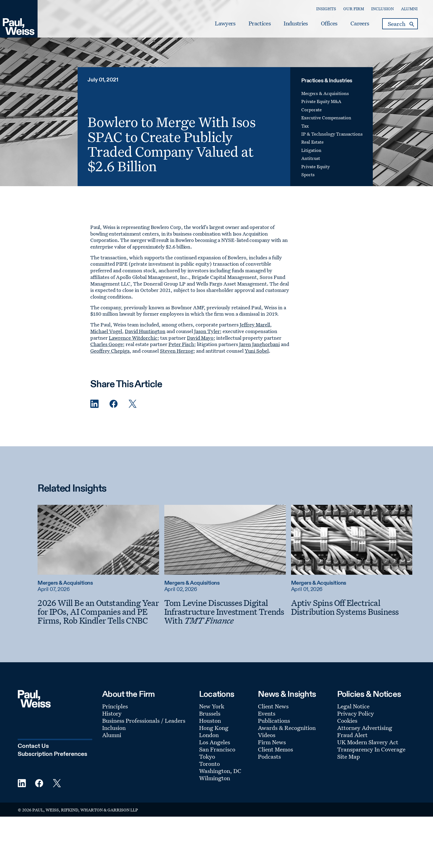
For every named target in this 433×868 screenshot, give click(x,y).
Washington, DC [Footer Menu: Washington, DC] (220, 771)
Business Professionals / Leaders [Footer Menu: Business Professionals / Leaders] (144, 721)
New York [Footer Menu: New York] (212, 706)
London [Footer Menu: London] (209, 735)
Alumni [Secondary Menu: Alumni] (409, 9)
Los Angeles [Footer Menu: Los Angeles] (215, 742)
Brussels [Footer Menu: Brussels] (210, 713)
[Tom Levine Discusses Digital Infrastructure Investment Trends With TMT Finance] (225, 612)
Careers (360, 23)
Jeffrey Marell (255, 324)
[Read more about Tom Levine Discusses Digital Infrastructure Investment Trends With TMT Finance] (225, 540)
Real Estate (312, 142)
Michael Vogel (106, 331)
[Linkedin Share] (94, 404)
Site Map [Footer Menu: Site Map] (348, 756)
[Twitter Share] (133, 404)
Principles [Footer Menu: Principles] (115, 706)
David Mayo (200, 338)
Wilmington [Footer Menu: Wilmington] (215, 778)
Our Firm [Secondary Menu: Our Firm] (354, 9)
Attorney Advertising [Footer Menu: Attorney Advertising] (365, 728)
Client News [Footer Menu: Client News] (273, 706)
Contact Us (33, 746)
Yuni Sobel (257, 351)
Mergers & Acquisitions (325, 93)
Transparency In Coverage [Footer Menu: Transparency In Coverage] (371, 749)
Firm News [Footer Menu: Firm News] (272, 742)
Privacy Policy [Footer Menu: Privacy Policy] (356, 713)
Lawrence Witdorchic (133, 338)
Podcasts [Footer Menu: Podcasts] (269, 756)
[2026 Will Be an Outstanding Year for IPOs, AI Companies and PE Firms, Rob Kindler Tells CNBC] (98, 612)
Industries (296, 23)
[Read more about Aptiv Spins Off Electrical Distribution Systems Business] (352, 540)
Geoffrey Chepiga (110, 351)
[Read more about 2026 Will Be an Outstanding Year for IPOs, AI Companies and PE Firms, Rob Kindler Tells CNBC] (98, 540)
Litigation (311, 150)
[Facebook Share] (113, 404)
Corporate (311, 110)
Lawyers (225, 23)
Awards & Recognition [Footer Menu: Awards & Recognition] (287, 728)
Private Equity (315, 167)
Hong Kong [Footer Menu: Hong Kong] (214, 728)
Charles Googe (107, 344)
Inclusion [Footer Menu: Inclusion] (114, 728)
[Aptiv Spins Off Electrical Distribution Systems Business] (352, 607)
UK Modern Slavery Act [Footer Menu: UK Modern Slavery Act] (368, 742)
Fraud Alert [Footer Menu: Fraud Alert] (352, 735)
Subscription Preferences (52, 754)
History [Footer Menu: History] (112, 713)
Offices (329, 23)
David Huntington (145, 331)
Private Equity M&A (321, 101)
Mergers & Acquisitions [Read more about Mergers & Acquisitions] (65, 583)
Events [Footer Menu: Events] (267, 713)
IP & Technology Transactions (332, 134)
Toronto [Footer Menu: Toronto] (209, 764)
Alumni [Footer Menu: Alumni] (112, 735)
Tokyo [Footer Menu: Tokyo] (207, 756)
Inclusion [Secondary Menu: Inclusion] (382, 9)
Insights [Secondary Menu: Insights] (326, 9)
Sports (308, 175)
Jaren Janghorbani (259, 344)
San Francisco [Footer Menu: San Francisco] (217, 749)
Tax (305, 126)
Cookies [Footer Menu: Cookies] (347, 721)
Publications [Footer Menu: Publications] (274, 721)
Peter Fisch (181, 344)
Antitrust (311, 158)
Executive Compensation (326, 118)
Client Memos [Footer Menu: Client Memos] (275, 749)
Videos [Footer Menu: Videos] (267, 735)
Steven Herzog (177, 351)
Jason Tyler (207, 331)
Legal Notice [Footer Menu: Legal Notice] (353, 706)
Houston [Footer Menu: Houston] (210, 721)
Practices (260, 23)
